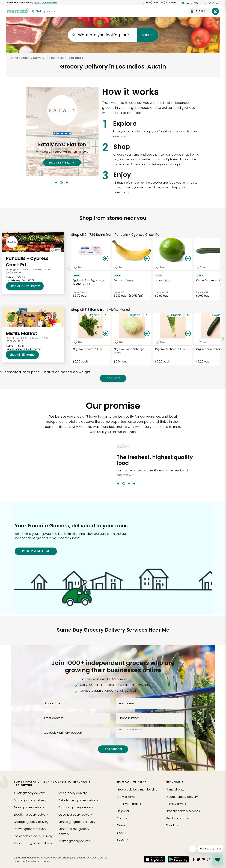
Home (14, 58)
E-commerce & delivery (182, 797)
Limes (159, 280)
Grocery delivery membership (137, 790)
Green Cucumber (208, 280)
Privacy (122, 818)
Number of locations (130, 730)
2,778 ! (62, 163)
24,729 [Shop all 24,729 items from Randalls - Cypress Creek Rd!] (25, 286)
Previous (114, 464)
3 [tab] (67, 182)
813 (101, 310)
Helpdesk (123, 811)
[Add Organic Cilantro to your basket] (106, 334)
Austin (62, 58)
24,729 (115, 235)
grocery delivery (29, 793)
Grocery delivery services (183, 811)
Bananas (120, 280)
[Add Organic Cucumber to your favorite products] (201, 342)
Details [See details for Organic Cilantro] (98, 349)
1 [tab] (56, 182)
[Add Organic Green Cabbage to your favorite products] (119, 342)
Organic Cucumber (209, 349)
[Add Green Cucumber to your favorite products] (201, 267)
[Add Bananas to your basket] (147, 259)
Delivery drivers (176, 804)
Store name (52, 703)
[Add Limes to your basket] (188, 259)
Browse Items (126, 797)
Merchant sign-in (177, 818)
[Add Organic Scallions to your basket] (188, 334)
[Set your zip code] (43, 11)
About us (172, 825)
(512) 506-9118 (14, 273)
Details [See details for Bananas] (130, 280)
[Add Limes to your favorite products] (160, 267)
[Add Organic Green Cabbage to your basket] (147, 334)
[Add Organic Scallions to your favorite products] (160, 342)
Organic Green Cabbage (129, 349)
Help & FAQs (190, 3)
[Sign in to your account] (199, 11)
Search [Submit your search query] (148, 35)
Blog (120, 833)
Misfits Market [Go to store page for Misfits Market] (21, 333)
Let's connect (113, 749)
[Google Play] (178, 859)
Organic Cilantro (84, 349)
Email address (54, 718)
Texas (51, 58)
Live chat (212, 3)
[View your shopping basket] (215, 11)
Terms (121, 825)
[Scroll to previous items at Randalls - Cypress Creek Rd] (69, 269)
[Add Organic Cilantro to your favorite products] (78, 342)
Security (123, 840)
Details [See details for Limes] (167, 280)
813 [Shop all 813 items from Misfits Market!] (22, 355)
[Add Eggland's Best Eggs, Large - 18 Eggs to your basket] (106, 259)
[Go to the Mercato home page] (17, 10)
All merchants (175, 790)
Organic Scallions (166, 349)
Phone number (129, 718)
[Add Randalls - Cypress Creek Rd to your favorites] (55, 250)
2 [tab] (61, 182)
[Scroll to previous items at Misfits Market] (69, 339)
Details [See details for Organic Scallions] (181, 349)
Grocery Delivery (32, 58)
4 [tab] (134, 484)
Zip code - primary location (63, 733)
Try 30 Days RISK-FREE (36, 551)
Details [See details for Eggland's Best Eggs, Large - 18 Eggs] (87, 284)
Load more (113, 378)
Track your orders (129, 804)
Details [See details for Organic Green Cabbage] (118, 353)
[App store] (154, 859)
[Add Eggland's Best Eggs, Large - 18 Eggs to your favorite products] (78, 267)
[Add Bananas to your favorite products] (119, 267)
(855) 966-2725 (14, 341)
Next (205, 464)
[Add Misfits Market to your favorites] (57, 325)
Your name (126, 703)
